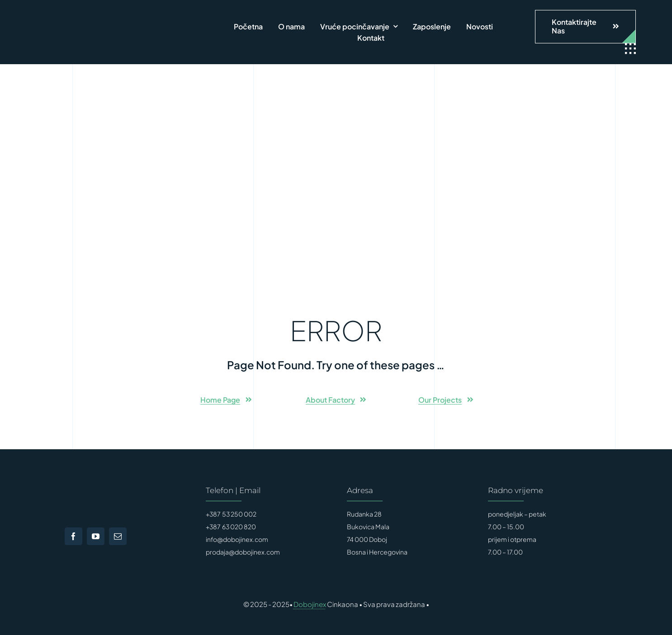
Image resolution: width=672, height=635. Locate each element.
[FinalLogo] (118, 20)
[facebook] (73, 536)
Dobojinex (310, 604)
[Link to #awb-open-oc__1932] (630, 49)
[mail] (118, 536)
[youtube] (96, 536)
